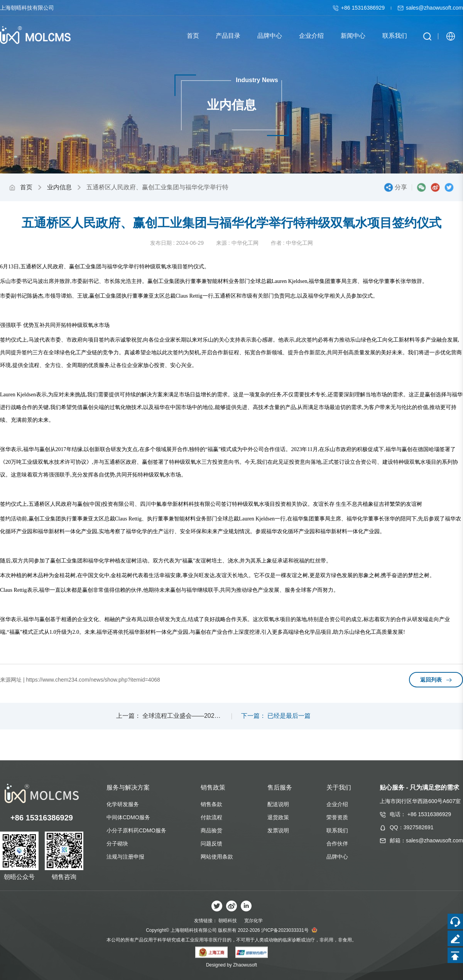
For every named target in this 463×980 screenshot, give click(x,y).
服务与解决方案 (128, 787)
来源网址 (11, 680)
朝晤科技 (228, 921)
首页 (26, 187)
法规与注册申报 (125, 857)
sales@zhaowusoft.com (430, 8)
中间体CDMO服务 (128, 817)
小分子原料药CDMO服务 (136, 830)
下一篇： (253, 716)
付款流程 (211, 817)
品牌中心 (337, 857)
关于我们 (339, 787)
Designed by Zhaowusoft (231, 965)
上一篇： (128, 716)
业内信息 (59, 187)
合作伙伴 (337, 844)
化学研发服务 (123, 804)
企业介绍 (337, 804)
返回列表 (436, 680)
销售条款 (211, 804)
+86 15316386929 (359, 8)
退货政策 (278, 817)
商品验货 (211, 830)
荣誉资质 (337, 817)
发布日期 (161, 243)
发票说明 (278, 830)
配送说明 (278, 804)
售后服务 (280, 787)
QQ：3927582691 (412, 827)
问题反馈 (211, 844)
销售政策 (213, 787)
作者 (276, 243)
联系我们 (337, 830)
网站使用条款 (217, 857)
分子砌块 (117, 844)
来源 (221, 243)
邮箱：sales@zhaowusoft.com (426, 840)
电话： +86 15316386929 (420, 814)
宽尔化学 (253, 921)
